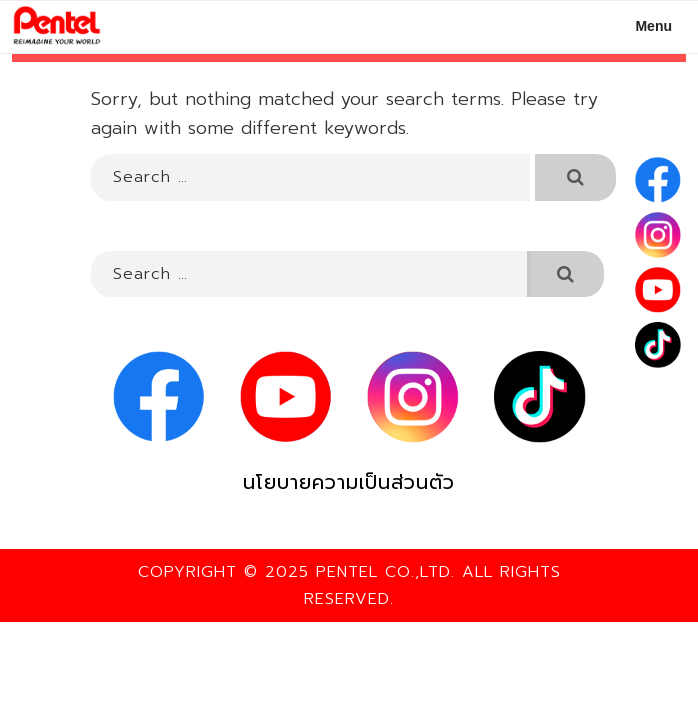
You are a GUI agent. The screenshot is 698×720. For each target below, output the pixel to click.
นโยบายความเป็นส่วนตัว (349, 482)
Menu (643, 26)
